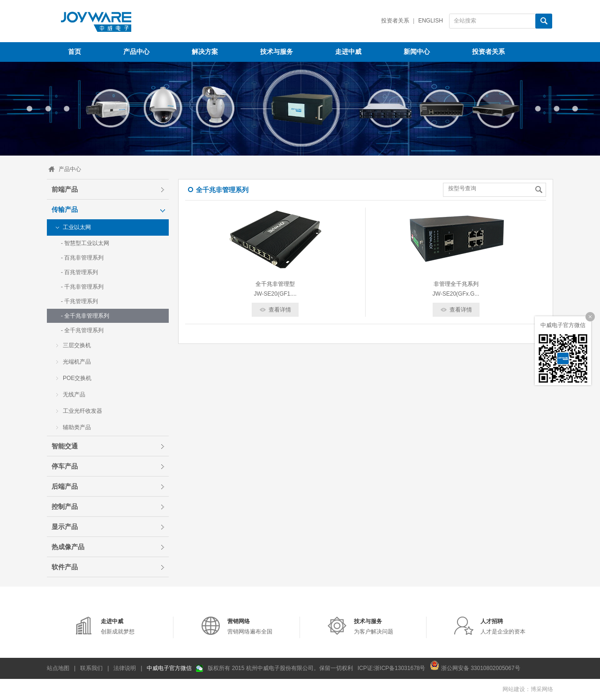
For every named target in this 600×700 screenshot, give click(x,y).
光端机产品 (77, 362)
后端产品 (65, 486)
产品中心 (70, 169)
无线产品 (74, 395)
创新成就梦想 (118, 626)
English (431, 21)
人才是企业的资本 (503, 626)
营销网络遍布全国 (250, 626)
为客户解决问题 (374, 626)
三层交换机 (77, 345)
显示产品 (65, 527)
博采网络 (542, 689)
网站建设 (514, 689)
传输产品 (65, 209)
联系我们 (91, 668)
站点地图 (58, 668)
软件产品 (65, 567)
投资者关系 (395, 21)
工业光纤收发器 (82, 411)
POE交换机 (77, 378)
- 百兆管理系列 (79, 272)
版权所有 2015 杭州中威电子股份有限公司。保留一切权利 (280, 668)
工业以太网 (77, 227)
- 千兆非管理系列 (82, 287)
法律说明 (125, 668)
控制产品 (65, 506)
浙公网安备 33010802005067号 (475, 665)
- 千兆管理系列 (79, 301)
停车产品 (65, 466)
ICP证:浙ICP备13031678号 (392, 668)
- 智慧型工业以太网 (85, 243)
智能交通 (65, 446)
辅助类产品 (77, 427)
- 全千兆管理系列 (82, 330)
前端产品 (65, 189)
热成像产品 (68, 547)
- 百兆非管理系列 (82, 258)
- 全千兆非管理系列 (85, 316)
